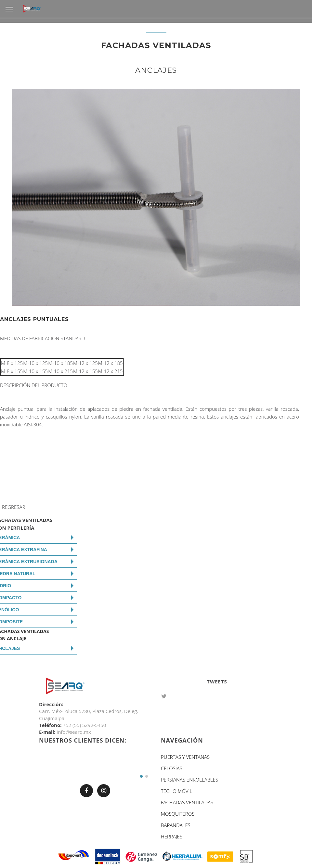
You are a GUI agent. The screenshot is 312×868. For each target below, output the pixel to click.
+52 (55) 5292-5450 (84, 725)
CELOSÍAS (172, 768)
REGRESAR (13, 507)
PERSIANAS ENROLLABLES (189, 780)
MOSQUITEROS (178, 814)
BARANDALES (176, 825)
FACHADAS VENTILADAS (187, 802)
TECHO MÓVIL (176, 791)
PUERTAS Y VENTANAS (185, 757)
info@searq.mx (74, 732)
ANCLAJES (156, 70)
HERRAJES (172, 836)
